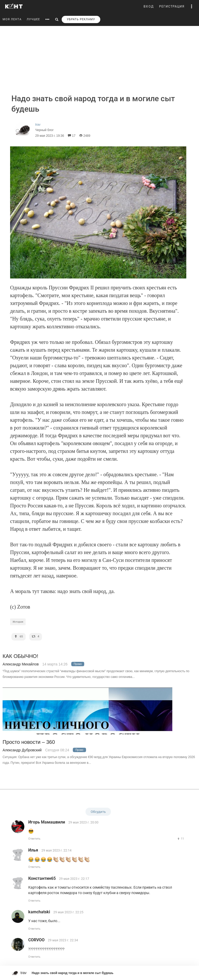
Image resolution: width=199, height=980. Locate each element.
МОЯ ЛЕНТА (12, 19)
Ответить (34, 839)
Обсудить (98, 812)
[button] (192, 6)
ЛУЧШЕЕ (33, 19)
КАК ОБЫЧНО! (20, 656)
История (18, 622)
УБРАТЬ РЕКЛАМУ (81, 19)
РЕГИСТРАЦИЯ (172, 6)
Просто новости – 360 (29, 742)
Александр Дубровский (22, 750)
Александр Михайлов (21, 664)
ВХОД (149, 6)
